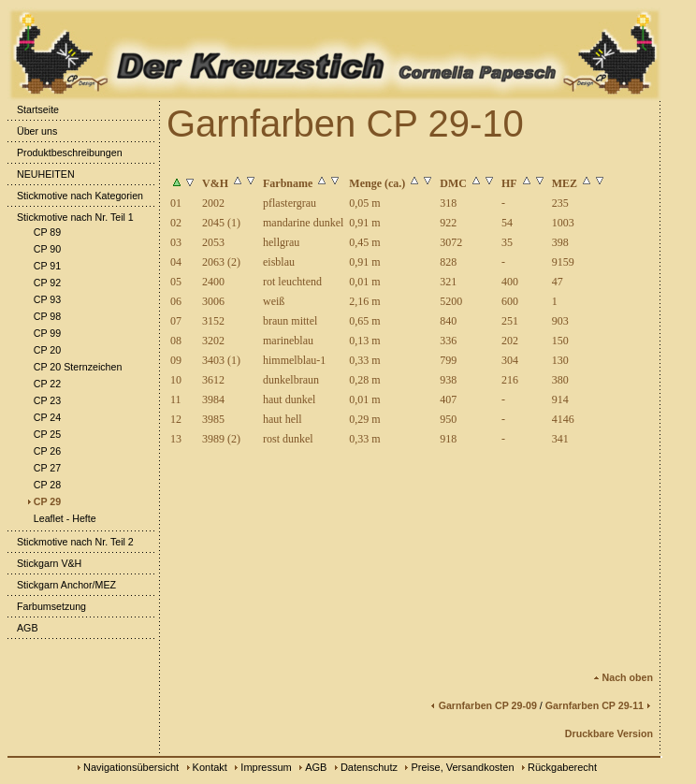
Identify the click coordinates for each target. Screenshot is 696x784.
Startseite (33, 109)
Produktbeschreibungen (65, 152)
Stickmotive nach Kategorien (75, 196)
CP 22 (43, 384)
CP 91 (43, 266)
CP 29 (43, 501)
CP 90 (43, 249)
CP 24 (43, 417)
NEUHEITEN (41, 174)
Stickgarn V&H (44, 563)
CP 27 (43, 468)
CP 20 (43, 350)
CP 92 (43, 283)
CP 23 (43, 400)
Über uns (32, 131)
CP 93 (43, 299)
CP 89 (43, 232)
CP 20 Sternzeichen (73, 367)
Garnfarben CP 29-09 (483, 705)
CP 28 (43, 485)
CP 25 (43, 434)
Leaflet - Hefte (60, 518)
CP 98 (43, 316)
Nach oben (623, 677)
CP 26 (43, 451)
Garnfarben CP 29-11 (599, 705)
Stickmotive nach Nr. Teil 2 (71, 542)
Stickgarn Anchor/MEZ (62, 585)
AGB (23, 628)
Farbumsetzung (47, 606)
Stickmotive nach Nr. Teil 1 (71, 217)
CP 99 (43, 333)
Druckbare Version (609, 733)
